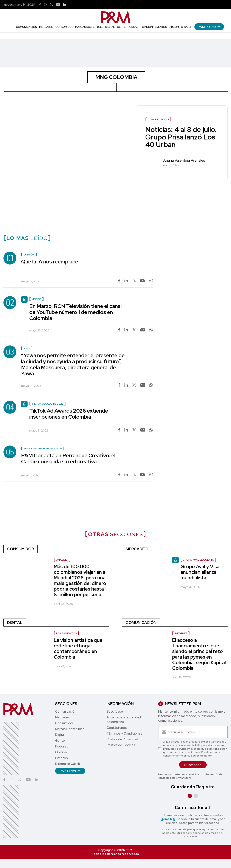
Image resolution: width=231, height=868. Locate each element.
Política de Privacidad (122, 739)
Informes (181, 633)
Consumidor (64, 27)
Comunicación (26, 27)
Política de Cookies (121, 745)
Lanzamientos (66, 633)
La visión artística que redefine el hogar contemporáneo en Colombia (78, 649)
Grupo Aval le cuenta (198, 560)
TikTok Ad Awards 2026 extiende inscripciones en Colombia (69, 414)
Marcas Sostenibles (89, 27)
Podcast (134, 27)
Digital (110, 27)
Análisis (62, 560)
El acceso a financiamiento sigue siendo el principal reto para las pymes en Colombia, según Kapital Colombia (199, 654)
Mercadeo (46, 27)
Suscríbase (115, 712)
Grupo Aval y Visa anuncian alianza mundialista (200, 572)
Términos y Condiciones (124, 733)
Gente (121, 27)
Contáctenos (117, 728)
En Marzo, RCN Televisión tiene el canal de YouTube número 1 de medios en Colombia (75, 312)
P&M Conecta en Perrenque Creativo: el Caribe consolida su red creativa (68, 459)
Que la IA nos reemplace (50, 262)
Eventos (161, 27)
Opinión (147, 27)
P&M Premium (209, 27)
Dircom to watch (181, 27)
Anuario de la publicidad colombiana (124, 720)
